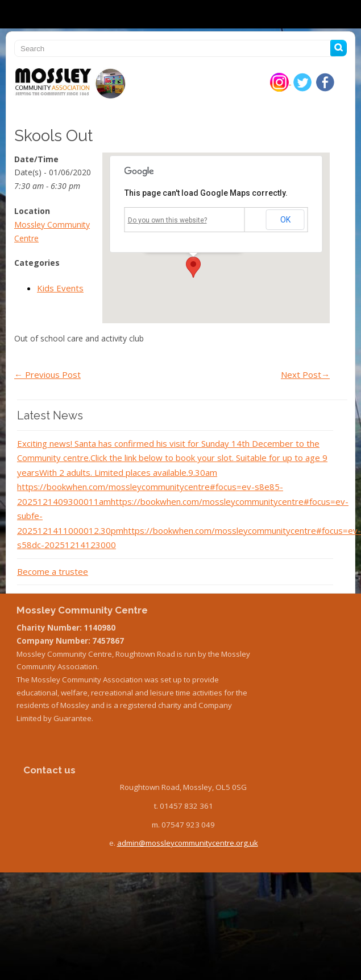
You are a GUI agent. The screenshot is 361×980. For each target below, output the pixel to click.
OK (285, 220)
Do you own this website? (167, 220)
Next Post (305, 374)
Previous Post (47, 374)
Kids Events (60, 288)
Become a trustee (53, 571)
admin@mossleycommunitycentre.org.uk (188, 843)
